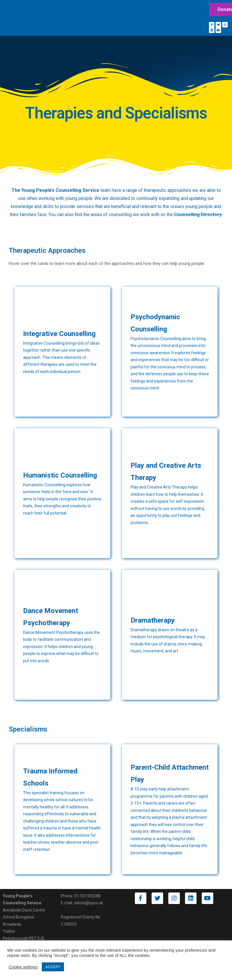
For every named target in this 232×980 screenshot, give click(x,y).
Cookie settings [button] (23, 967)
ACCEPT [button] (53, 967)
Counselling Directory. (198, 215)
